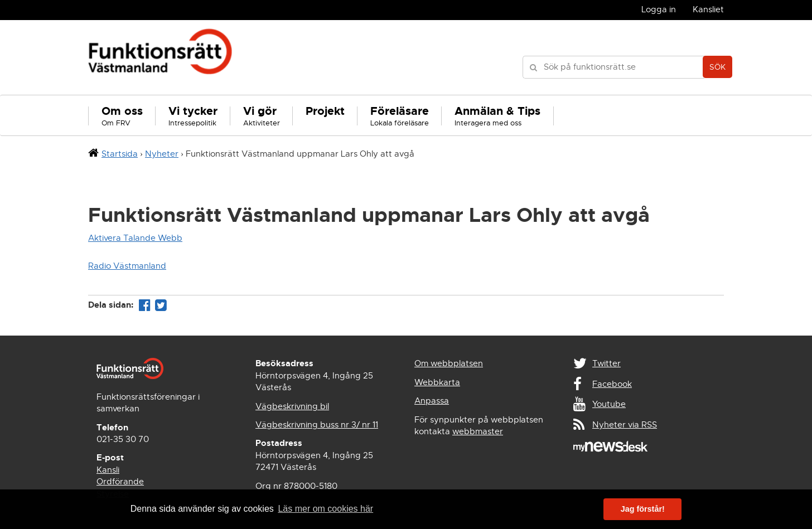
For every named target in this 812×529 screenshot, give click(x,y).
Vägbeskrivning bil (292, 406)
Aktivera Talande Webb (135, 238)
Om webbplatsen (449, 363)
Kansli (108, 470)
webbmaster (478, 431)
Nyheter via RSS (625, 425)
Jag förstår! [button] (643, 509)
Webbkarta (437, 382)
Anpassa (432, 401)
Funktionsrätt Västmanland (160, 57)
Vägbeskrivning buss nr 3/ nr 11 (317, 425)
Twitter (606, 363)
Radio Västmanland (127, 266)
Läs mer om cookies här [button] (325, 509)
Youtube (609, 404)
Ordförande (120, 482)
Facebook (612, 384)
